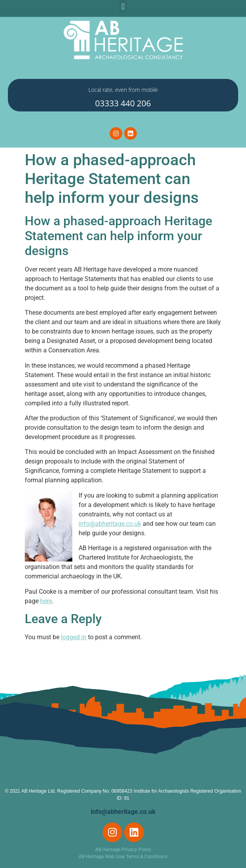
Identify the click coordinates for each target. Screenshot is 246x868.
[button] (123, 6)
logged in (74, 637)
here (46, 601)
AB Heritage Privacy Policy (123, 850)
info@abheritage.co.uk (110, 524)
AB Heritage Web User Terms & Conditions (123, 857)
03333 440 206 (123, 103)
